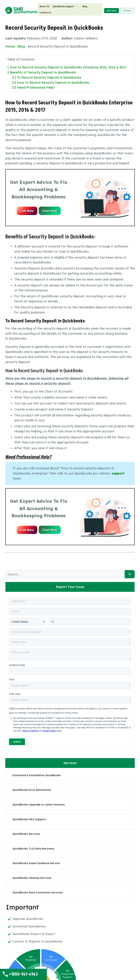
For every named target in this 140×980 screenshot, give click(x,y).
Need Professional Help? (34, 87)
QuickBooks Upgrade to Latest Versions (39, 805)
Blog (85, 6)
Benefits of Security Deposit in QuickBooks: (42, 72)
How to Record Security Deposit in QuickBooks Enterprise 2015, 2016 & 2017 (67, 67)
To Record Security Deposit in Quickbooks (47, 77)
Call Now (127, 11)
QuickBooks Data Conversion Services (38, 892)
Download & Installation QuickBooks (37, 775)
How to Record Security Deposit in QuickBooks (51, 83)
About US (44, 6)
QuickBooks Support (66, 6)
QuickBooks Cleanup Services (32, 878)
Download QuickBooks (29, 926)
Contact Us (45, 13)
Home (10, 46)
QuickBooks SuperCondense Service (36, 863)
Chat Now (112, 11)
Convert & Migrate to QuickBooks (37, 941)
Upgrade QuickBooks (28, 919)
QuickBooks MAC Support (29, 819)
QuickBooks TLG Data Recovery (33, 849)
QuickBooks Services (26, 834)
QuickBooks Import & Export (34, 934)
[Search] (130, 574)
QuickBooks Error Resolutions (32, 790)
